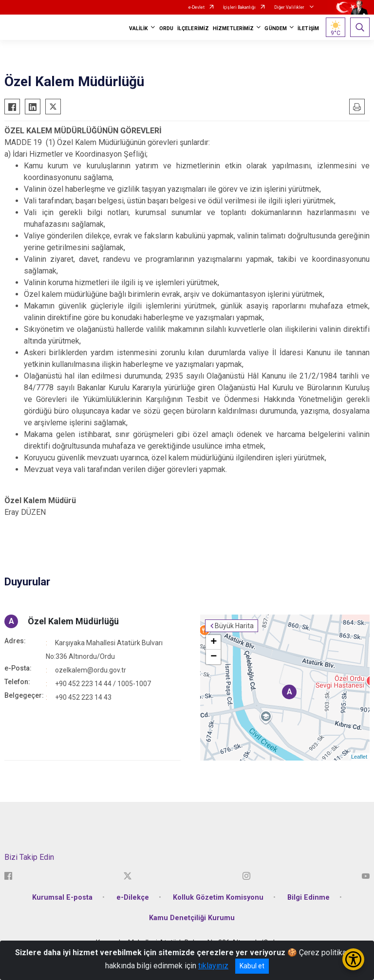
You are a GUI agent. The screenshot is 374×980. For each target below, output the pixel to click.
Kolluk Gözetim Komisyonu (218, 898)
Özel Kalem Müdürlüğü (73, 621)
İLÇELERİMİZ (193, 28)
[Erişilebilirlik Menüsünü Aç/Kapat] (353, 959)
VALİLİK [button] (139, 28)
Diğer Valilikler (290, 7)
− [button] (214, 657)
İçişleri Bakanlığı (239, 7)
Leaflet (359, 757)
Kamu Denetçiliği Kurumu (192, 918)
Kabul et (252, 966)
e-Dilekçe (133, 898)
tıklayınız (213, 966)
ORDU (166, 28)
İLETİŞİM (308, 28)
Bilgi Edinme (309, 898)
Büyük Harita (234, 626)
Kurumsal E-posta (62, 898)
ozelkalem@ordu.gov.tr (91, 670)
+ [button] (214, 642)
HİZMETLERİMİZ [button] (233, 28)
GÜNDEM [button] (276, 28)
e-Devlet (196, 7)
